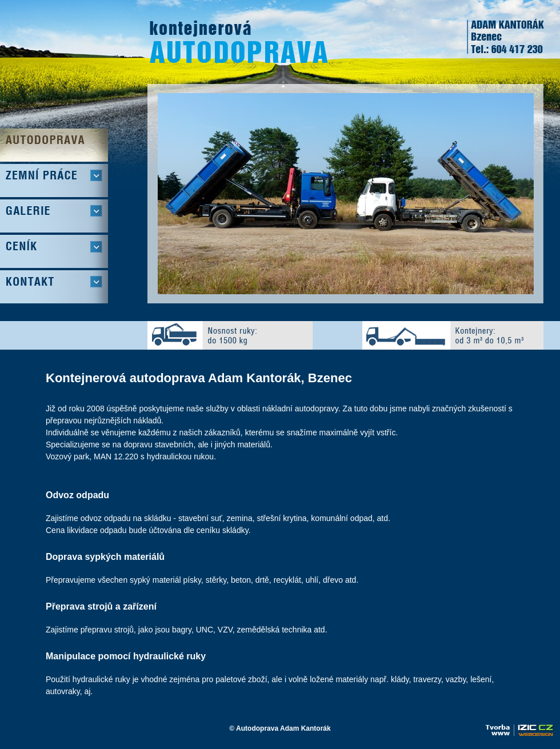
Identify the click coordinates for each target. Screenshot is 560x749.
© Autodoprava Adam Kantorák (280, 728)
